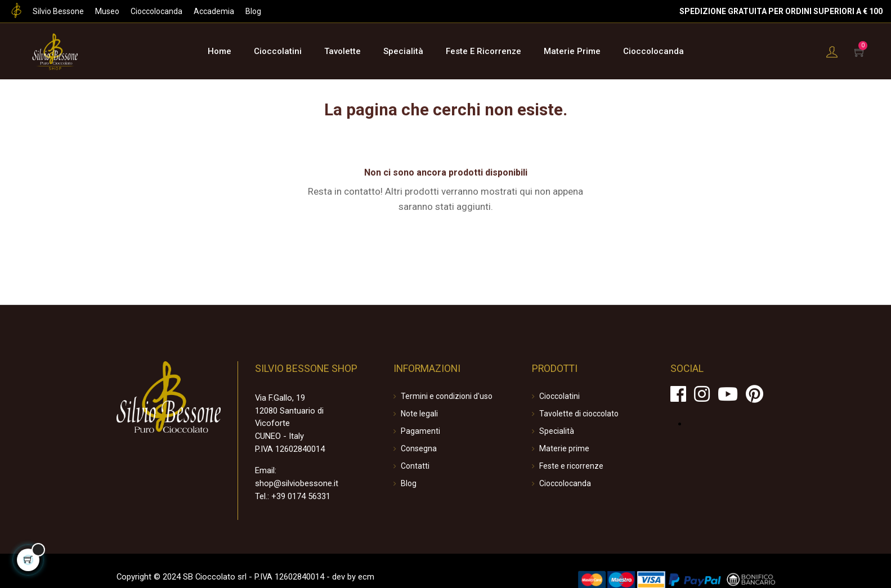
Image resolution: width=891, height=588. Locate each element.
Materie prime (564, 447)
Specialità (557, 430)
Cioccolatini (559, 395)
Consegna (419, 447)
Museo (107, 11)
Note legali (419, 412)
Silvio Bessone (58, 11)
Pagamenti (420, 430)
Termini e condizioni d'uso (447, 395)
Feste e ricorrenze (571, 465)
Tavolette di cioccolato (579, 412)
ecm (353, 564)
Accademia (214, 11)
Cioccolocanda (156, 11)
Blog (253, 11)
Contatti (415, 465)
